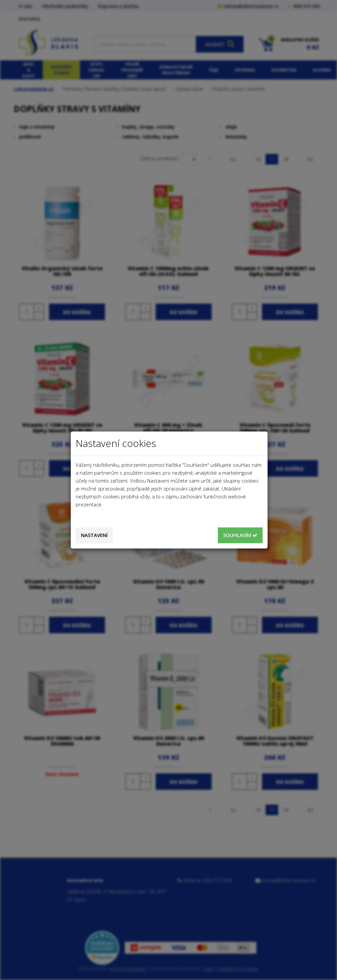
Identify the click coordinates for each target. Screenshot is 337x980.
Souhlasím (240, 535)
